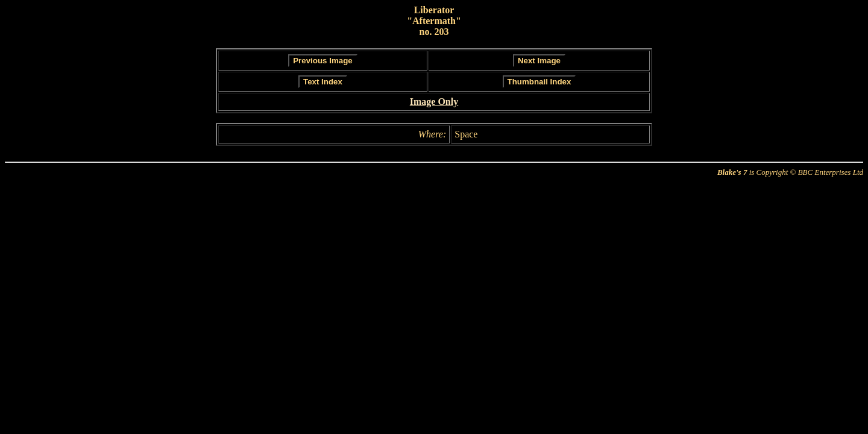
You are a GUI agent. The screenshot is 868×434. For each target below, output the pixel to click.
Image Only (434, 102)
